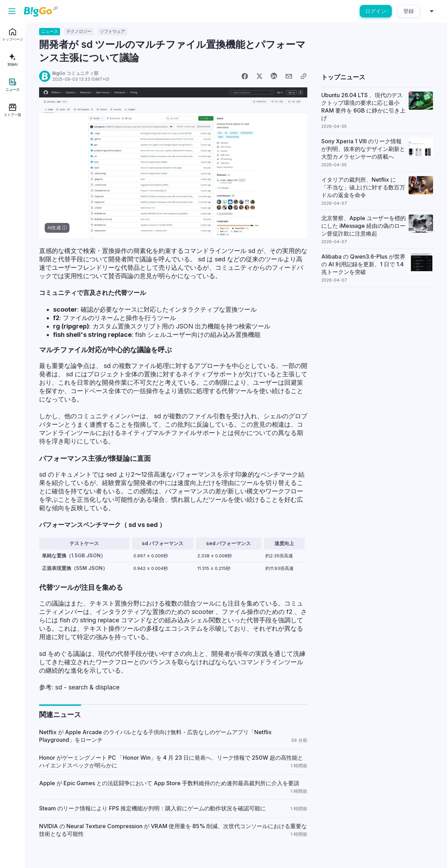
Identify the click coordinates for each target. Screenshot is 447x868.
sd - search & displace (87, 687)
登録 (409, 11)
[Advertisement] (377, 339)
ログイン (376, 11)
